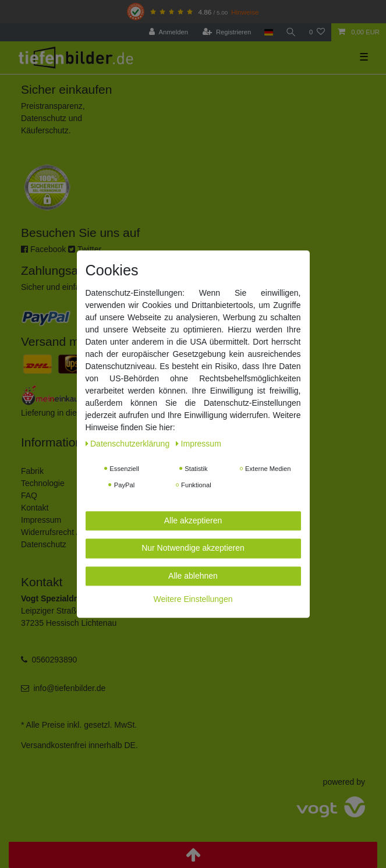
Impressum (41, 520)
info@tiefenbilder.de (69, 688)
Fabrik (32, 471)
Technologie (43, 483)
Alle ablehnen (193, 576)
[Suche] (291, 32)
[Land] (268, 32)
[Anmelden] (169, 32)
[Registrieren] (227, 32)
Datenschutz (44, 544)
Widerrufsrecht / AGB (59, 532)
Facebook (43, 249)
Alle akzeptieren (193, 520)
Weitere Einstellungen (193, 599)
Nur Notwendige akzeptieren (193, 548)
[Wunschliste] (317, 32)
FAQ (29, 495)
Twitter (85, 249)
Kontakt (35, 508)
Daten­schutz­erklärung (129, 444)
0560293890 (54, 660)
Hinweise (245, 12)
